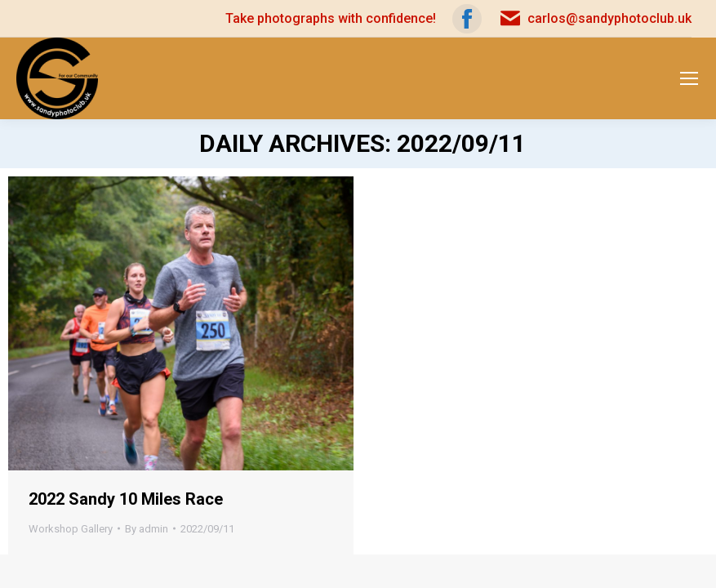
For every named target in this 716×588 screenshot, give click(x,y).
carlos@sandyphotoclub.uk (595, 19)
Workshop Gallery (71, 529)
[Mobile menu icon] (689, 78)
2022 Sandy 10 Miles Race (126, 499)
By (147, 529)
